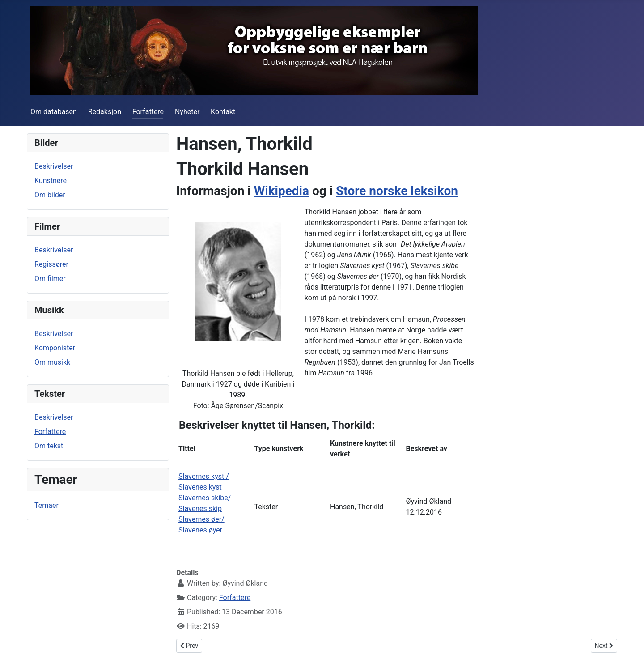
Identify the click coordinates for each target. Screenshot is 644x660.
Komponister (55, 348)
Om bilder (50, 195)
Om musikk (52, 362)
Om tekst (49, 446)
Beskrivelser (54, 166)
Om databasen (54, 112)
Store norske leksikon (397, 191)
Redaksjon (105, 112)
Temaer (47, 505)
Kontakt (223, 112)
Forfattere (148, 112)
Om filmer (50, 279)
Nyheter (187, 112)
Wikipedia (282, 191)
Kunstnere (51, 181)
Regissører (51, 264)
